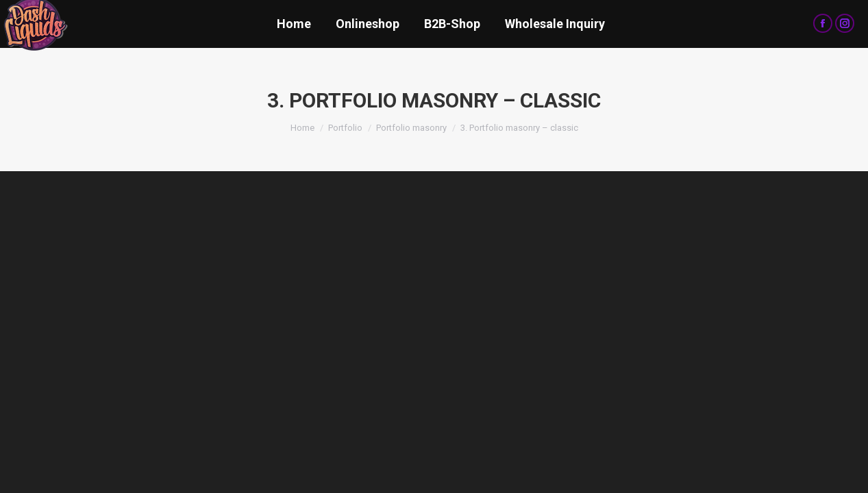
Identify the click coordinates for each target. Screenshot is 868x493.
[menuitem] (294, 24)
